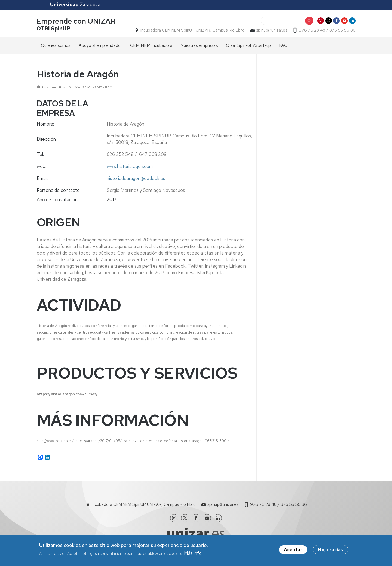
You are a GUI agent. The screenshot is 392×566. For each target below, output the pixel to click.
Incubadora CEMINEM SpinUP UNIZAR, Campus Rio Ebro (192, 30)
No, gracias (330, 550)
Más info (193, 553)
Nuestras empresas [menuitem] (199, 45)
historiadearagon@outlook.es (136, 178)
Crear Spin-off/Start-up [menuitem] (248, 45)
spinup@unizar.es (271, 30)
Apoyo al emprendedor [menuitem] (100, 45)
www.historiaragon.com (130, 166)
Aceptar (293, 550)
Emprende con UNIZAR (76, 21)
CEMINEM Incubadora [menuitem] (151, 45)
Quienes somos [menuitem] (56, 45)
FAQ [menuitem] (283, 45)
